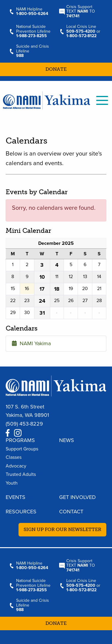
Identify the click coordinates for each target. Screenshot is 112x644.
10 (42, 277)
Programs (20, 440)
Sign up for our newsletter (62, 529)
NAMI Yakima (31, 343)
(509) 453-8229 (24, 424)
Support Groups (22, 449)
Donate (56, 69)
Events (16, 497)
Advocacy (16, 466)
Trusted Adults (21, 474)
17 (42, 289)
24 (42, 301)
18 (57, 289)
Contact (71, 512)
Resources (21, 512)
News (67, 440)
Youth (12, 483)
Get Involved (78, 497)
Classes (14, 457)
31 (42, 313)
